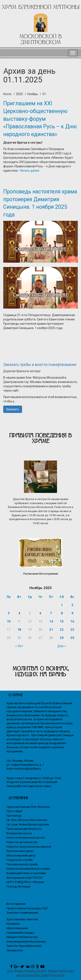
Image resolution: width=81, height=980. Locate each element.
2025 (19, 94)
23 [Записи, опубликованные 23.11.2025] (72, 630)
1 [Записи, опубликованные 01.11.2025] (62, 605)
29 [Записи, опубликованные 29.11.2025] (62, 638)
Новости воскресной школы (26, 838)
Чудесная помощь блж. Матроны (28, 807)
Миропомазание (17, 928)
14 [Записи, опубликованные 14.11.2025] (51, 621)
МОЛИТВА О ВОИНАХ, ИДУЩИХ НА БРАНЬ (41, 671)
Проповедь (14, 816)
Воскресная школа (19, 833)
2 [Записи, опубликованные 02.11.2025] (72, 605)
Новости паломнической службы (29, 869)
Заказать (13, 409)
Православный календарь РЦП (27, 908)
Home (7, 94)
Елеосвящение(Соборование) (26, 942)
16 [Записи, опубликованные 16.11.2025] (72, 621)
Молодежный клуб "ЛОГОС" (25, 878)
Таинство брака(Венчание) (24, 946)
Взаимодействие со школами (26, 873)
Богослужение (16, 904)
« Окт (19, 646)
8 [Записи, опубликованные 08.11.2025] (62, 613)
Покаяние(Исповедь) (20, 933)
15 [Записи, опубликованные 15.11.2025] (62, 621)
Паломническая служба (22, 864)
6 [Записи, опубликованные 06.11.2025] (40, 613)
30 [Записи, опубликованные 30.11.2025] (72, 638)
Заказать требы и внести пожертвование (40, 365)
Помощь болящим (18, 887)
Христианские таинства (22, 919)
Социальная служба (20, 860)
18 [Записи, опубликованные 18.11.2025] (19, 630)
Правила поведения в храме (40, 438)
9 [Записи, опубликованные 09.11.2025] (72, 613)
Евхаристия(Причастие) (22, 937)
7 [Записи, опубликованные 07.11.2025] (51, 613)
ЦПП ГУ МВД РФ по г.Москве (25, 882)
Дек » (62, 646)
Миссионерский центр (21, 855)
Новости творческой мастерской (29, 847)
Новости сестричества (22, 842)
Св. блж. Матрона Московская (27, 820)
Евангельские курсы (20, 851)
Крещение (13, 924)
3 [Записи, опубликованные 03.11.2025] (9, 613)
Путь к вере (14, 811)
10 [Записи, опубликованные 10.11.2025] (9, 621)
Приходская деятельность (24, 829)
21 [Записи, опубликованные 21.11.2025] (51, 630)
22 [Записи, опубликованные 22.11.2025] (62, 630)
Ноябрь (33, 94)
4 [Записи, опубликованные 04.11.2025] (19, 613)
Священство (15, 950)
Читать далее (29, 171)
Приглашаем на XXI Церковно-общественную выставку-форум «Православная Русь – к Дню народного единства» (40, 119)
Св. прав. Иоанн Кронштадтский (28, 824)
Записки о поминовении (22, 913)
